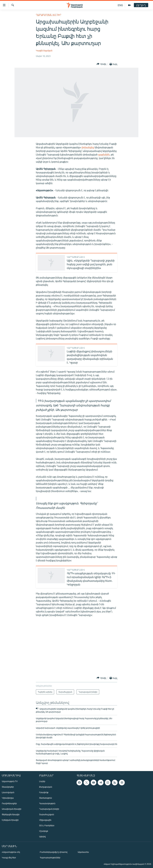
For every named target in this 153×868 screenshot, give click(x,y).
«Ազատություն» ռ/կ (11, 852)
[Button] (101, 64)
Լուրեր (42, 781)
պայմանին (104, 154)
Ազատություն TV (10, 781)
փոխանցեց (88, 147)
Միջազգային (45, 820)
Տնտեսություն (45, 798)
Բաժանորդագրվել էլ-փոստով (53, 852)
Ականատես (83, 852)
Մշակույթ (44, 831)
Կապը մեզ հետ (9, 857)
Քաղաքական (46, 787)
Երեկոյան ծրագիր (10, 820)
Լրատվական (8, 792)
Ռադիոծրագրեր (9, 803)
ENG (120, 5)
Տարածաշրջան (47, 814)
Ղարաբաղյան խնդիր (48, 15)
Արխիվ (42, 836)
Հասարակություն (47, 803)
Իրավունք (44, 792)
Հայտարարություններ (50, 857)
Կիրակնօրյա (8, 798)
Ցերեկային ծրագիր (11, 814)
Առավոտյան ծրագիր (12, 809)
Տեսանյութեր (8, 787)
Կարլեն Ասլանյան (44, 50)
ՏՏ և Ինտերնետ (47, 825)
